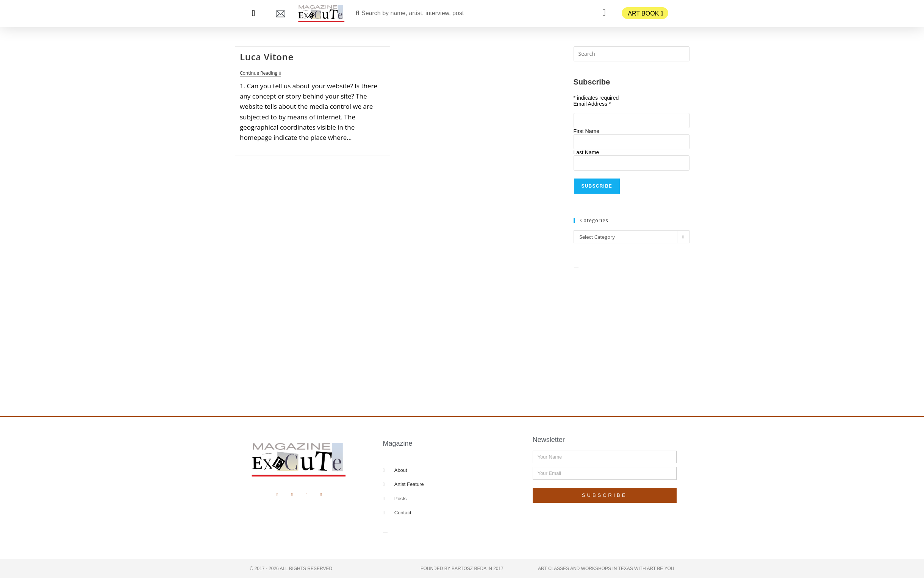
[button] (254, 13)
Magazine (397, 443)
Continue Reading (260, 73)
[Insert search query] (632, 54)
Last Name (586, 152)
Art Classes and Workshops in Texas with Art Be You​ (606, 569)
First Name (586, 131)
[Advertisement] (632, 334)
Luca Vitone (267, 57)
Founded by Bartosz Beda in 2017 (462, 569)
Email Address (592, 104)
